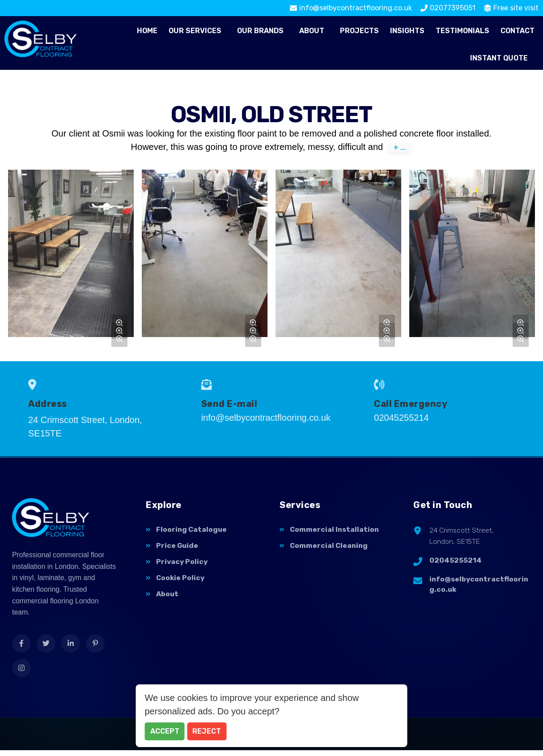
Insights (407, 31)
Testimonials (462, 31)
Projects (359, 31)
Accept (165, 731)
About (312, 31)
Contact (518, 31)
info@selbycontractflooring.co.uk (479, 587)
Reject (207, 731)
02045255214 (456, 562)
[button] (197, 31)
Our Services (195, 31)
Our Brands (260, 31)
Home (147, 31)
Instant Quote (499, 58)
